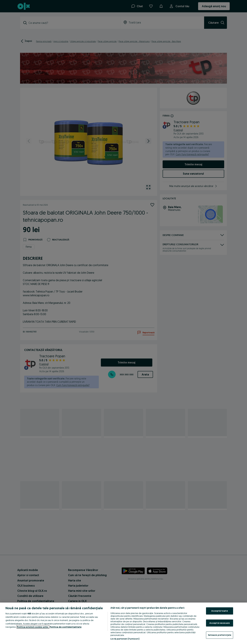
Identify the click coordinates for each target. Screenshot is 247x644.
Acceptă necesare (220, 623)
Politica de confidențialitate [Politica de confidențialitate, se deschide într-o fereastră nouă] (66, 627)
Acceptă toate (220, 611)
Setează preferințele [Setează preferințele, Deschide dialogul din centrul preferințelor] (220, 635)
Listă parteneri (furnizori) (125, 639)
